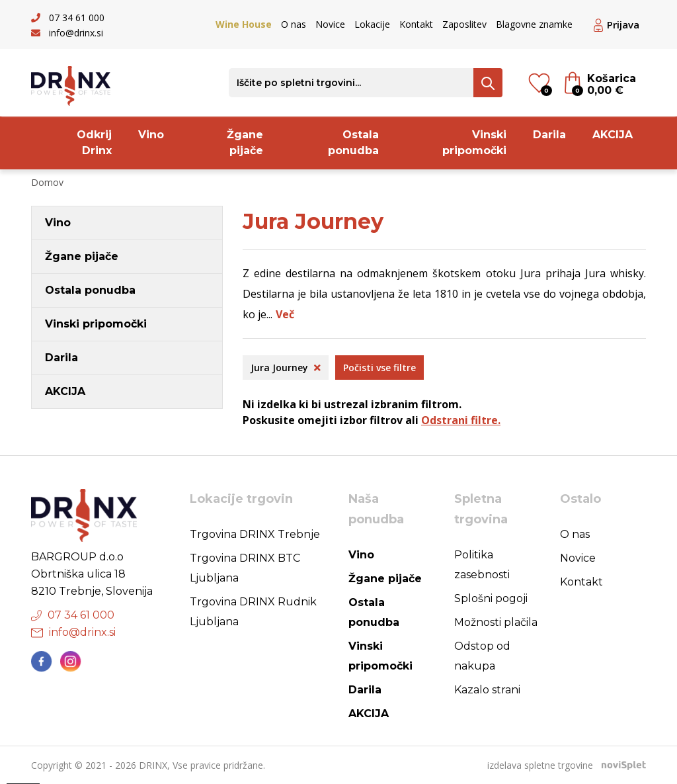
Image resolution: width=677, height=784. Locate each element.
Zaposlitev (464, 24)
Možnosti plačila (496, 622)
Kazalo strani (487, 690)
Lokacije (372, 24)
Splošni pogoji (491, 598)
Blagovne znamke (534, 24)
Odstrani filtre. (461, 420)
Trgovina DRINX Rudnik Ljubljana (253, 612)
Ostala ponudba (353, 143)
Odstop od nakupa (482, 656)
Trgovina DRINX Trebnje (255, 534)
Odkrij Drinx (94, 143)
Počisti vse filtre (379, 368)
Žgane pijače (245, 143)
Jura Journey (286, 368)
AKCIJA (613, 135)
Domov (47, 182)
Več (285, 314)
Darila (549, 135)
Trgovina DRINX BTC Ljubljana (245, 568)
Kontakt (416, 24)
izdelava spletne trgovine (540, 765)
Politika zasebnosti (482, 565)
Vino (151, 135)
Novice (330, 24)
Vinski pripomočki (474, 143)
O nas (294, 24)
